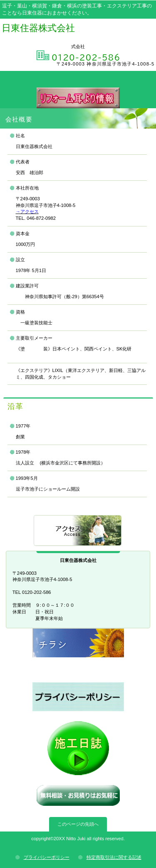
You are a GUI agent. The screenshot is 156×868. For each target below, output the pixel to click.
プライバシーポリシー (47, 857)
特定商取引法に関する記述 (114, 857)
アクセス (78, 531)
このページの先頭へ (78, 824)
